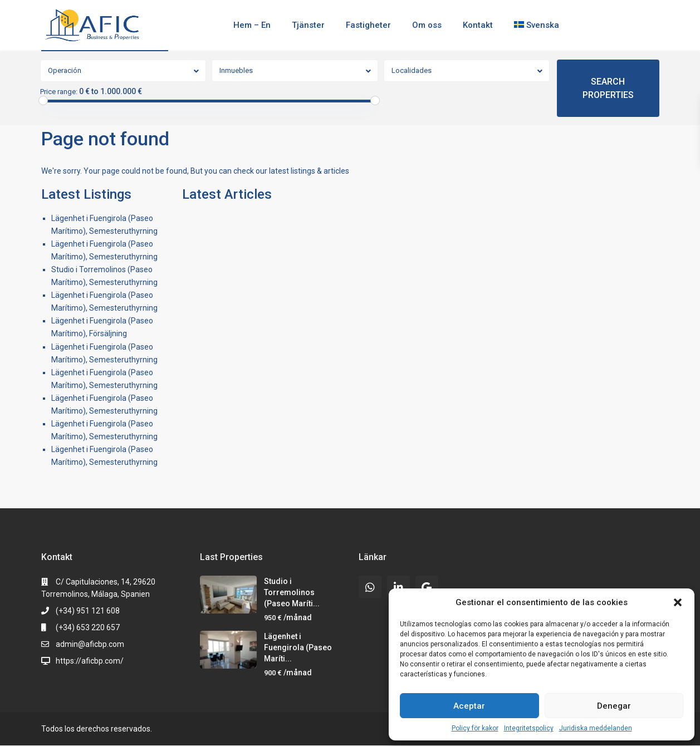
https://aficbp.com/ (90, 661)
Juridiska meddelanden (596, 728)
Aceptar (469, 706)
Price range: (59, 92)
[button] (678, 602)
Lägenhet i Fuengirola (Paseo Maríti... (298, 647)
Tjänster (308, 25)
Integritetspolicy (529, 728)
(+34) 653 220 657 (88, 627)
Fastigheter (368, 25)
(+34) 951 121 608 (88, 611)
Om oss (427, 25)
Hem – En (252, 25)
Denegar (614, 706)
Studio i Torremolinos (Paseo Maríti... (292, 592)
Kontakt (478, 25)
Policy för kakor (475, 728)
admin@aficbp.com (90, 644)
